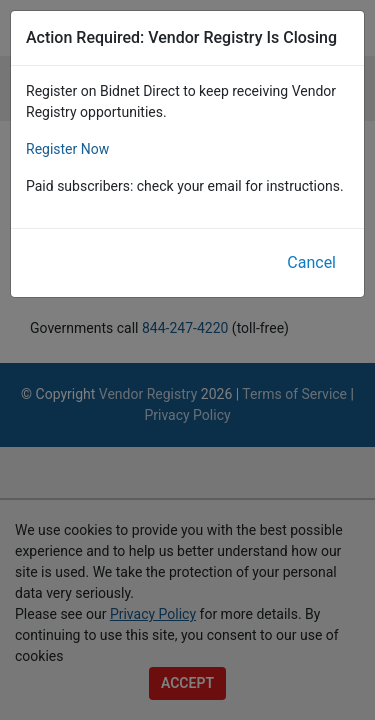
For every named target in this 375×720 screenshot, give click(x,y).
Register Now (67, 149)
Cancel (311, 262)
